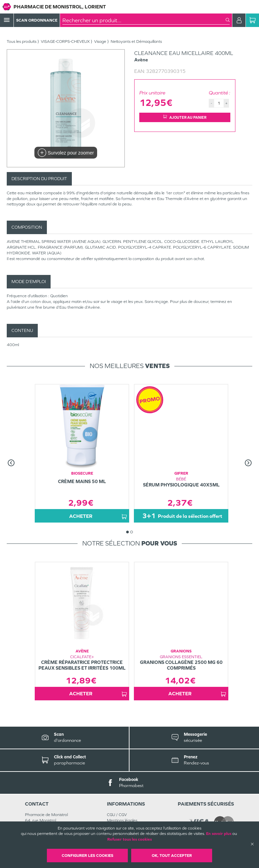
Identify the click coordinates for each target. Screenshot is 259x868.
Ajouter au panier (185, 117)
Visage (100, 41)
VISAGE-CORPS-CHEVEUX (65, 41)
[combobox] (144, 20)
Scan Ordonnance (37, 20)
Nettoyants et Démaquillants (136, 41)
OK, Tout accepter (172, 856)
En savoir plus (219, 834)
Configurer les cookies (88, 856)
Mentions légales (122, 820)
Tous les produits (22, 41)
